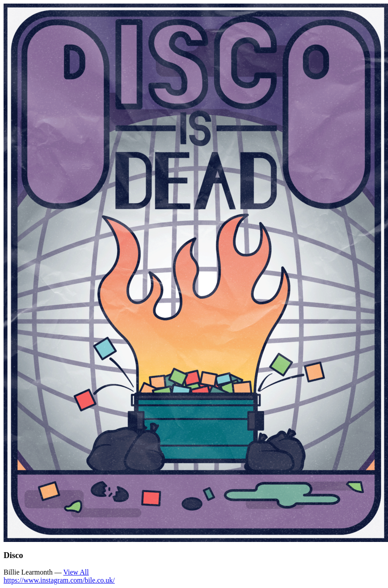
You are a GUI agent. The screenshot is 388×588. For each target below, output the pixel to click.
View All (76, 572)
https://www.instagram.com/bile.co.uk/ (59, 580)
